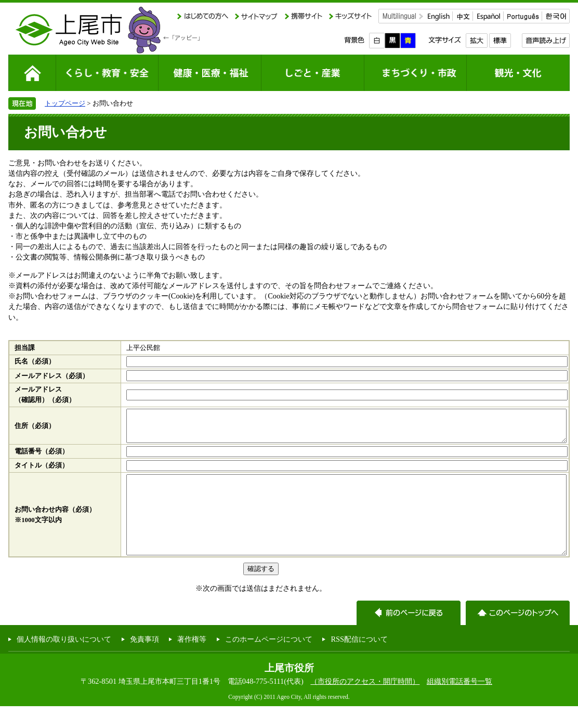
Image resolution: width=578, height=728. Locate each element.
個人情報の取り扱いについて (64, 661)
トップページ (65, 103)
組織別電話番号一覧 (459, 703)
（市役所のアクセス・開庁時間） (365, 703)
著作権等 (192, 661)
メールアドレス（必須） (52, 376)
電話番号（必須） (42, 458)
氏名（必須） (35, 361)
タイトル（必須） (42, 472)
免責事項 (144, 661)
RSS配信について (359, 661)
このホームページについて (269, 661)
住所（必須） (35, 429)
